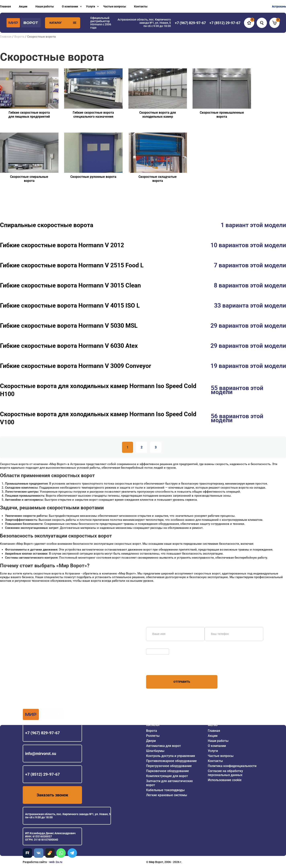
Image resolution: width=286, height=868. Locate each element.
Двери (151, 741)
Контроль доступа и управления (171, 756)
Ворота (19, 37)
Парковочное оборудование (168, 771)
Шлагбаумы (155, 751)
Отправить (182, 682)
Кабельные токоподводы (165, 790)
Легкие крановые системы (167, 795)
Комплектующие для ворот (167, 776)
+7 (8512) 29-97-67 (42, 774)
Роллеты (153, 736)
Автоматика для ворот (164, 746)
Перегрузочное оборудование (169, 766)
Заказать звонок (52, 795)
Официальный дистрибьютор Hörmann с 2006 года (101, 23)
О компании (70, 6)
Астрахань (279, 6)
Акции (23, 6)
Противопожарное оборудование (171, 761)
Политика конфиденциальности (232, 766)
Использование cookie (225, 780)
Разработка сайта (35, 862)
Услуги (91, 6)
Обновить (154, 647)
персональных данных (161, 667)
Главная (5, 6)
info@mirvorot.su (41, 754)
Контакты (141, 6)
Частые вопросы (115, 6)
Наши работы (45, 6)
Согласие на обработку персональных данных (225, 773)
